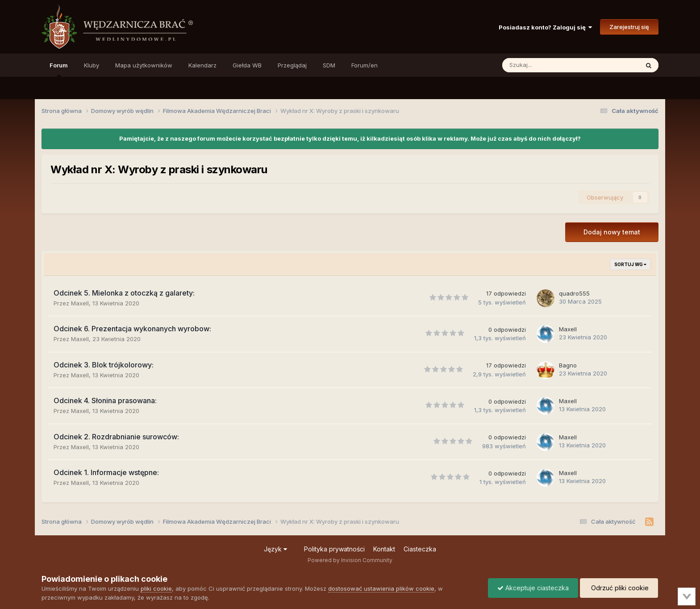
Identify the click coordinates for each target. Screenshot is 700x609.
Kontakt (384, 549)
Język (275, 549)
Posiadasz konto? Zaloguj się (545, 27)
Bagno (568, 365)
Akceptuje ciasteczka (533, 588)
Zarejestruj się (629, 27)
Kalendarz (202, 65)
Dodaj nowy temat (612, 232)
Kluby (92, 65)
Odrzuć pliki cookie (619, 588)
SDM (329, 65)
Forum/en (365, 65)
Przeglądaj (292, 65)
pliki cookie (156, 588)
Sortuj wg (630, 264)
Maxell (80, 303)
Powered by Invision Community (350, 560)
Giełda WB (247, 65)
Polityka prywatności (334, 549)
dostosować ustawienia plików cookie (381, 588)
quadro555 (574, 293)
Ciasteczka (420, 549)
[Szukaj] (550, 65)
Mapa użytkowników (144, 65)
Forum (59, 69)
